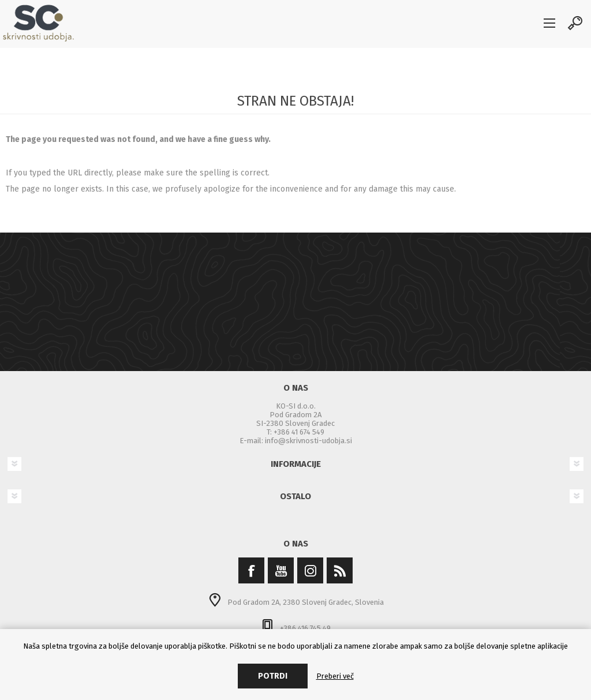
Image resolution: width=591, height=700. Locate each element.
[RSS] (340, 570)
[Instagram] (310, 570)
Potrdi (273, 676)
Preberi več (335, 676)
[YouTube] (281, 570)
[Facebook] (251, 570)
